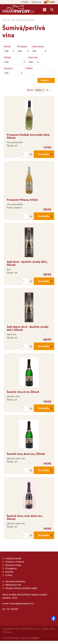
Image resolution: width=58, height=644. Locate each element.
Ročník (7, 47)
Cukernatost (38, 47)
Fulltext (29, 68)
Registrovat (36, 2)
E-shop (12, 20)
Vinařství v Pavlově (15, 562)
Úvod (4, 20)
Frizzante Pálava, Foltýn (22, 200)
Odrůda (7, 57)
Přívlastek (22, 47)
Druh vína (33, 57)
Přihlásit (25, 2)
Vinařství (8, 68)
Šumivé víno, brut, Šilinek (23, 392)
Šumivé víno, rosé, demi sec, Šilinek (25, 517)
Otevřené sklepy (13, 565)
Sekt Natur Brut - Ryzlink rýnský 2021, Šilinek (28, 328)
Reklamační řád (13, 585)
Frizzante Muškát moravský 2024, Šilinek (28, 136)
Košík (51, 2)
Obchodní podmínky (15, 582)
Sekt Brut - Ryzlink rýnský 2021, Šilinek (27, 263)
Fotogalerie (11, 569)
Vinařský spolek (13, 558)
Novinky (9, 572)
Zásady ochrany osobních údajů (21, 588)
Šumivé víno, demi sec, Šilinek (26, 454)
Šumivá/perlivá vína (27, 20)
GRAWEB (35, 638)
